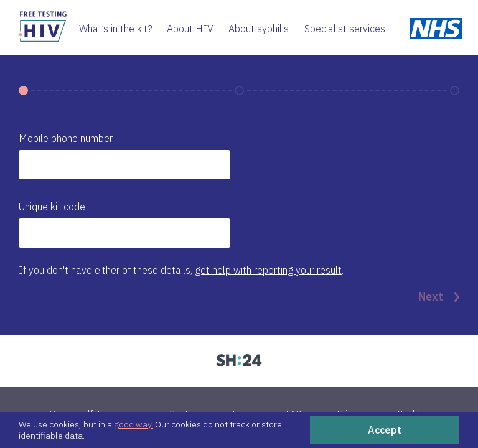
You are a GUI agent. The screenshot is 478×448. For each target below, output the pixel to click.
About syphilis (259, 29)
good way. (134, 424)
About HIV (190, 29)
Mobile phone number (66, 138)
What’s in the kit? (116, 29)
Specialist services (345, 29)
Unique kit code (52, 207)
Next (439, 297)
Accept (385, 430)
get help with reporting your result (268, 270)
